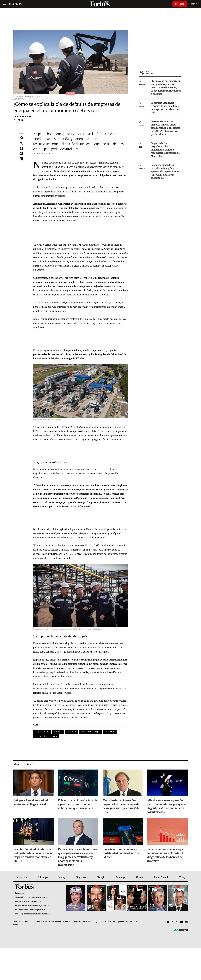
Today (182, 877)
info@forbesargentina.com (32, 902)
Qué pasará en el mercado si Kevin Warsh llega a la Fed (31, 803)
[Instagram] (177, 922)
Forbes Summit (161, 877)
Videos (139, 877)
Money (62, 877)
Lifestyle (101, 877)
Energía (58, 732)
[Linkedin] (186, 922)
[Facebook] (168, 922)
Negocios (81, 877)
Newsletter (28, 922)
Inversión (110, 732)
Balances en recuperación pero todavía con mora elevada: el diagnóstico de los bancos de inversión (167, 855)
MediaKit (18, 922)
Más (163, 73)
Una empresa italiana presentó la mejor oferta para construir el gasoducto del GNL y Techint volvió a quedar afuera (165, 128)
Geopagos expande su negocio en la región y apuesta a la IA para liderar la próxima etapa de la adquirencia (165, 172)
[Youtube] (182, 922)
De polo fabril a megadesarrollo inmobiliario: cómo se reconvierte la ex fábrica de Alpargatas (165, 150)
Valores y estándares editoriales (57, 922)
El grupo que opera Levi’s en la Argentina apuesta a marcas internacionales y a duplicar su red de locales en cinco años (166, 88)
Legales (97, 922)
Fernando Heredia (22, 116)
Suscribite (180, 4)
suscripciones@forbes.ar (36, 910)
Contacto (39, 922)
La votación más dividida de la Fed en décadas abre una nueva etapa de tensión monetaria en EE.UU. (33, 855)
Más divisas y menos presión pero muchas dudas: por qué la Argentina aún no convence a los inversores (166, 806)
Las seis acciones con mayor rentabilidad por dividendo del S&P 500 (122, 853)
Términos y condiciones (82, 922)
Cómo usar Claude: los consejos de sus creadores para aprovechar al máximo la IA (165, 108)
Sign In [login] (194, 4)
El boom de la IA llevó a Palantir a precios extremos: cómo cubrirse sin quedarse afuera (78, 804)
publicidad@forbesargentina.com (36, 897)
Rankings (120, 877)
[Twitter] (173, 922)
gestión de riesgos (91, 732)
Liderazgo (43, 877)
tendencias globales (46, 736)
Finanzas (72, 732)
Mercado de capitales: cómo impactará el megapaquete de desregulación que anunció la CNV (121, 806)
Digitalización (42, 732)
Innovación (21, 877)
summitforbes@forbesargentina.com (35, 906)
